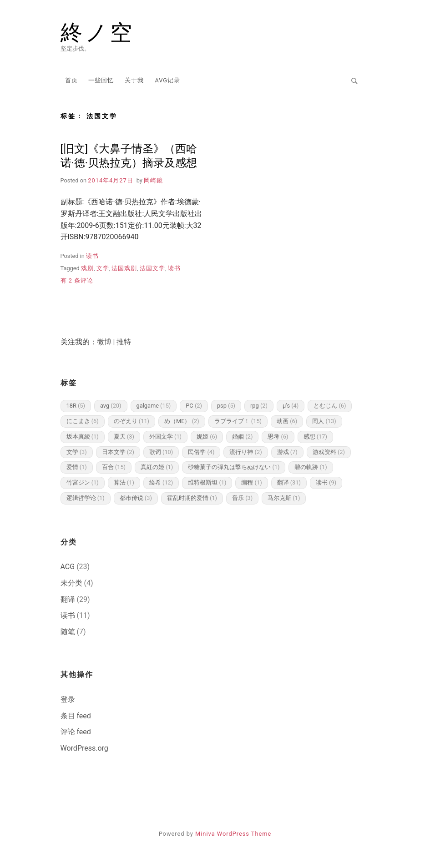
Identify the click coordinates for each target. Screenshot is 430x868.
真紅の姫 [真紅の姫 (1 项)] (157, 467)
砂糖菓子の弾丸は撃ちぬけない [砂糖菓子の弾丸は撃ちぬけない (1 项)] (234, 467)
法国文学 (152, 268)
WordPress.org (84, 748)
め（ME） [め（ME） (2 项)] (182, 421)
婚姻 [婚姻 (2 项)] (242, 437)
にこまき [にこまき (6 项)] (83, 421)
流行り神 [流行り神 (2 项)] (245, 452)
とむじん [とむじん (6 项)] (330, 406)
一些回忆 (101, 80)
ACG (68, 567)
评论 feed (76, 732)
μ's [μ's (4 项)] (291, 406)
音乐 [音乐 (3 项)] (242, 498)
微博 (104, 342)
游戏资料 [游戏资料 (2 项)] (329, 452)
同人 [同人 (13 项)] (324, 421)
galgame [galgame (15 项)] (154, 406)
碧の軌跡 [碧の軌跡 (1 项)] (311, 467)
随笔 (68, 632)
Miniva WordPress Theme (233, 834)
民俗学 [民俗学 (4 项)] (201, 452)
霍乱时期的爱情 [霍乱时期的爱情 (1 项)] (192, 498)
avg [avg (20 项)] (111, 406)
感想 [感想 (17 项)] (315, 437)
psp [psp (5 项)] (226, 406)
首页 (71, 80)
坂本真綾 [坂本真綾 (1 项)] (83, 437)
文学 (103, 268)
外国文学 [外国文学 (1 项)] (165, 437)
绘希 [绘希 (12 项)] (161, 482)
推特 (124, 342)
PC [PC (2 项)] (194, 406)
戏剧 (87, 268)
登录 (68, 699)
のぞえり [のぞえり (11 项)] (132, 421)
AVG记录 (167, 80)
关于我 (134, 80)
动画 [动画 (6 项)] (287, 421)
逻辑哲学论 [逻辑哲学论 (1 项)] (86, 498)
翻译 (68, 599)
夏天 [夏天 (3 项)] (124, 437)
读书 (92, 256)
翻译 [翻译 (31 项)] (289, 482)
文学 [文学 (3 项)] (77, 452)
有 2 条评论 (77, 280)
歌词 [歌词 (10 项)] (161, 452)
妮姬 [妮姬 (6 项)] (207, 437)
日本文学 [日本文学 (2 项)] (118, 452)
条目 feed (76, 716)
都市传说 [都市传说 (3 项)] (136, 498)
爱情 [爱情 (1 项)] (77, 467)
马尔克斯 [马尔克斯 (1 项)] (284, 498)
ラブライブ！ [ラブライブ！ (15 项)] (238, 421)
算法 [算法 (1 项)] (124, 482)
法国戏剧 (124, 268)
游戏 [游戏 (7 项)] (287, 452)
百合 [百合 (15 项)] (114, 467)
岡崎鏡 (153, 180)
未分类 (71, 583)
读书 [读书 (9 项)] (326, 482)
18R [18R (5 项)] (76, 406)
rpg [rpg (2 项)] (259, 406)
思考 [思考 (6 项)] (278, 437)
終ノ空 (98, 33)
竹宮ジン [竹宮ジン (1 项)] (83, 482)
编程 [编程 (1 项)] (251, 482)
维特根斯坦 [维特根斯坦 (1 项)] (207, 482)
